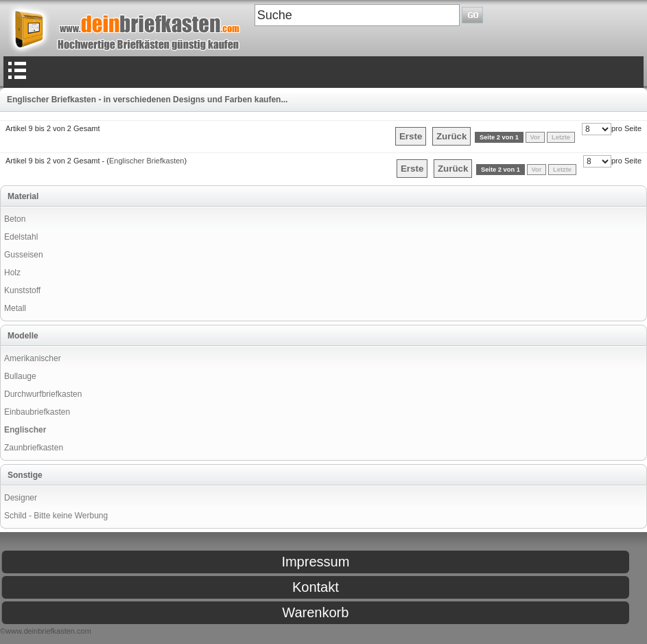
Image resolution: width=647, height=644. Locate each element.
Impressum (315, 562)
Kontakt (316, 587)
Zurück (451, 136)
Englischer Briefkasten (146, 161)
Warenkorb (315, 612)
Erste (411, 136)
